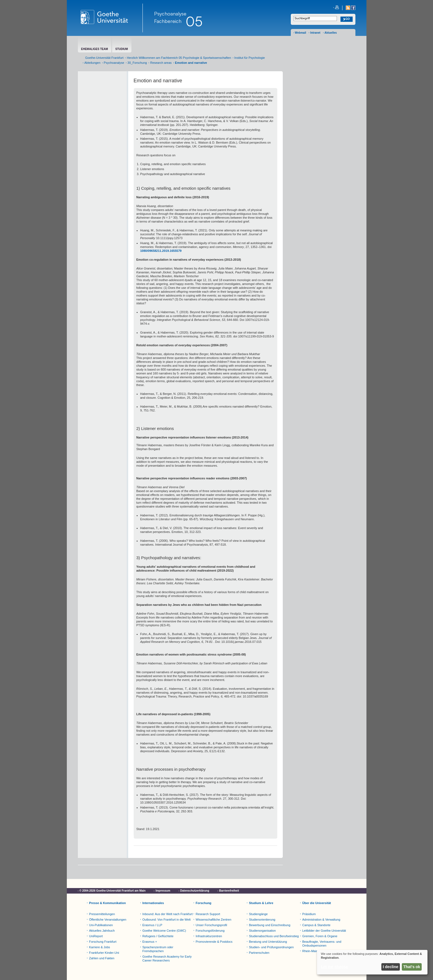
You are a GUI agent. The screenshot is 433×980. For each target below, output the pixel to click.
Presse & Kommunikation (108, 903)
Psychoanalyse (170, 14)
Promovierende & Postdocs (214, 942)
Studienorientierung (262, 920)
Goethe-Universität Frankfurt (105, 58)
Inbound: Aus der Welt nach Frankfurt (168, 914)
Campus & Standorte (316, 925)
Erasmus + (150, 942)
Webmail (301, 33)
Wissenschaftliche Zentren (214, 920)
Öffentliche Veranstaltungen (108, 920)
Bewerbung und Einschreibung (270, 925)
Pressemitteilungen (102, 914)
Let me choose (334, 967)
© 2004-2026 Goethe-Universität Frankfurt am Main (113, 891)
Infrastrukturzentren (209, 936)
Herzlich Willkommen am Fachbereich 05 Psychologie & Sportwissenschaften (179, 58)
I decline (390, 967)
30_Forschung (137, 63)
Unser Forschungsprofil (212, 925)
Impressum (163, 891)
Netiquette (124, 896)
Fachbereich (168, 21)
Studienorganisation (262, 931)
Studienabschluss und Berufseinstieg (274, 936)
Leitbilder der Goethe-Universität (324, 931)
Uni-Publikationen (101, 925)
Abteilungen (93, 63)
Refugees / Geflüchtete (158, 936)
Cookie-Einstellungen (94, 896)
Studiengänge (258, 914)
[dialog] (372, 962)
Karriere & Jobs (100, 947)
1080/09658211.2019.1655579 (161, 251)
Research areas (161, 63)
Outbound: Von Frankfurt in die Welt (167, 920)
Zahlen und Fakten (102, 958)
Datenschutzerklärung (195, 891)
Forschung (204, 903)
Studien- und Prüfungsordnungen (271, 947)
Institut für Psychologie (250, 58)
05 (194, 21)
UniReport (96, 936)
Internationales (153, 903)
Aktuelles (331, 33)
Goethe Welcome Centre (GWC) (164, 931)
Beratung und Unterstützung (268, 942)
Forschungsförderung (210, 931)
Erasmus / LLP (152, 925)
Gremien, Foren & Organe (320, 936)
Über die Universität (317, 903)
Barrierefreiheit (229, 891)
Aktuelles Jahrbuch (102, 931)
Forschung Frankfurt (103, 942)
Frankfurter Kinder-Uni (104, 953)
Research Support (208, 914)
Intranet (315, 33)
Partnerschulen (259, 953)
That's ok (412, 967)
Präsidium (309, 914)
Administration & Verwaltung (321, 920)
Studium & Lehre (261, 903)
